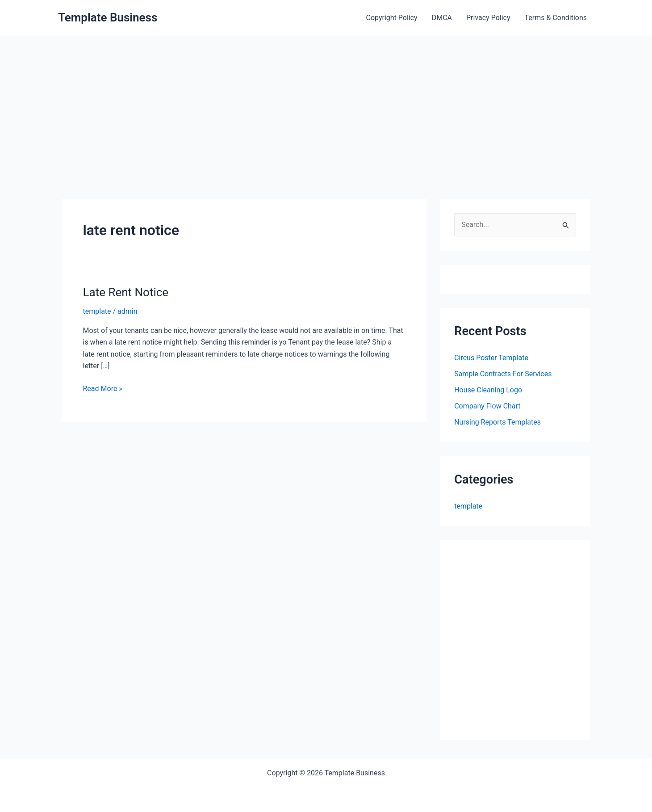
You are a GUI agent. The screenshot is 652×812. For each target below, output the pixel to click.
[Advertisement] (326, 103)
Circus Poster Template (491, 358)
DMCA (442, 18)
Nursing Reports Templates (497, 422)
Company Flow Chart (487, 406)
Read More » (103, 389)
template (97, 311)
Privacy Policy (488, 18)
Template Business (108, 17)
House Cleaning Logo (488, 390)
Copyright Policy (392, 18)
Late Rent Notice (126, 292)
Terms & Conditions (556, 18)
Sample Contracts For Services (503, 374)
